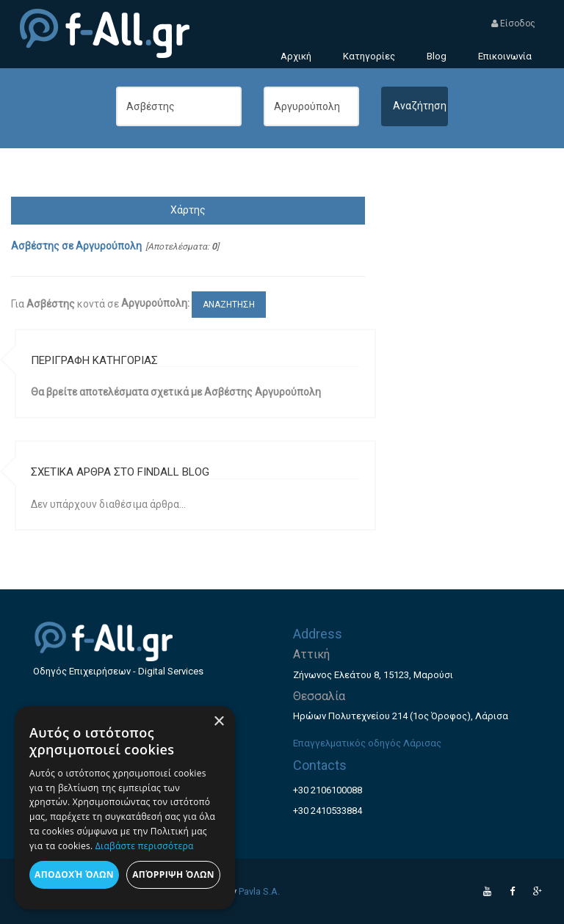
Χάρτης (188, 210)
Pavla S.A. (259, 891)
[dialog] (125, 808)
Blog (437, 56)
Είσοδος (513, 23)
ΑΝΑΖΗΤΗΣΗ (229, 305)
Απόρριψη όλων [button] (173, 874)
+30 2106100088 (328, 790)
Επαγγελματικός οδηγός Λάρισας (367, 743)
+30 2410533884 (328, 811)
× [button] (218, 722)
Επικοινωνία (505, 56)
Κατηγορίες (369, 56)
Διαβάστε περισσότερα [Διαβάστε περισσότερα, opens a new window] (145, 846)
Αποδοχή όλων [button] (74, 874)
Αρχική (296, 56)
